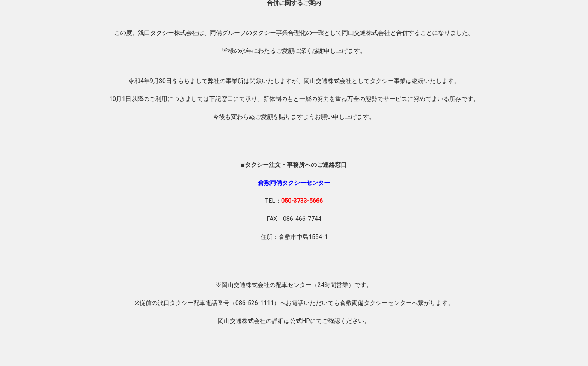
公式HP (300, 321)
